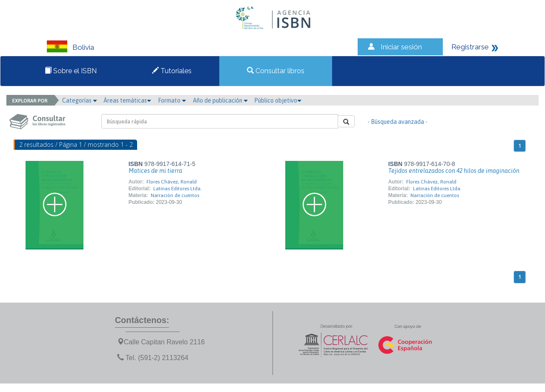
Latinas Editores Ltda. (178, 189)
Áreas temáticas (127, 100)
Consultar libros (276, 71)
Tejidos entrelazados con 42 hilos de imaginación (454, 171)
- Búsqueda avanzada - (397, 122)
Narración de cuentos (175, 195)
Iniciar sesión (401, 47)
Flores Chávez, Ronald (172, 182)
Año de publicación (220, 100)
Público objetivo (278, 100)
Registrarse (470, 47)
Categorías (80, 100)
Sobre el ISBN (71, 71)
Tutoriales (172, 71)
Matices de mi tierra (155, 171)
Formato (172, 100)
